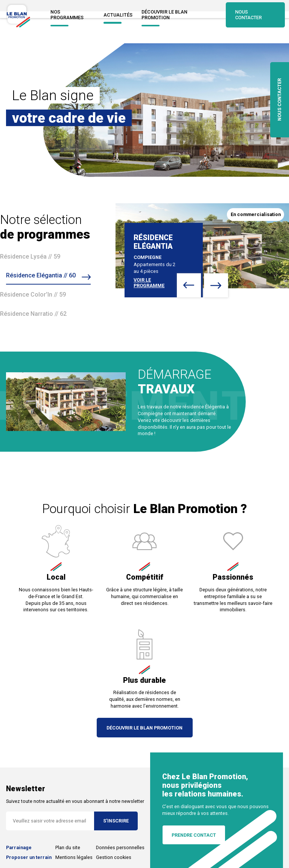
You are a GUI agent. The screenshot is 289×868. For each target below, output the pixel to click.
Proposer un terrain (29, 857)
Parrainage (19, 847)
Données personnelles (120, 847)
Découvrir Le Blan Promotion (145, 728)
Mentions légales (74, 857)
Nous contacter (255, 15)
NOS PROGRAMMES (71, 15)
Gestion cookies (114, 857)
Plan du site (68, 847)
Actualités (116, 15)
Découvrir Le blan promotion (178, 15)
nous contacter (279, 100)
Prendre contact (194, 835)
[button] (189, 285)
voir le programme (149, 283)
